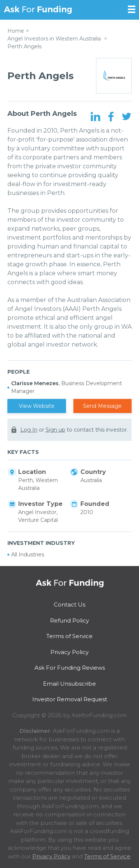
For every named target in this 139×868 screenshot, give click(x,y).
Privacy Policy (69, 652)
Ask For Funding (38, 10)
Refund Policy (69, 620)
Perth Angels (24, 46)
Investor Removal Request (70, 699)
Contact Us (69, 604)
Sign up (55, 430)
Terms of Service (69, 636)
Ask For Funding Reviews (70, 668)
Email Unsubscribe (69, 684)
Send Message (102, 406)
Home (16, 31)
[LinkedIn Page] (95, 117)
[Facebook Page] (111, 117)
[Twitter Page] (127, 117)
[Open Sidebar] (132, 9)
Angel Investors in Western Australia (54, 39)
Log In (29, 430)
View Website (37, 406)
